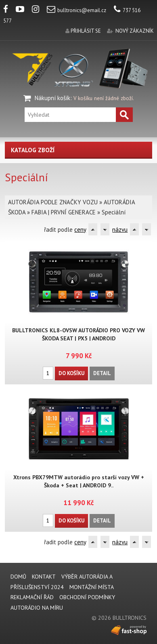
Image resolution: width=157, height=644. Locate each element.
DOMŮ (18, 577)
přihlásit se (86, 31)
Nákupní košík (52, 98)
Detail (102, 373)
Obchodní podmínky (87, 597)
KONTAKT (44, 577)
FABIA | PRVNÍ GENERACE (64, 212)
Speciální (114, 212)
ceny (80, 230)
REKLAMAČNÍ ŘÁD (32, 597)
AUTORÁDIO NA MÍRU (37, 608)
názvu (120, 230)
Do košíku (71, 373)
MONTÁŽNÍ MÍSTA (92, 587)
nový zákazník (135, 31)
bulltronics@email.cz (76, 10)
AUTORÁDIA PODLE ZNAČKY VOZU (53, 202)
